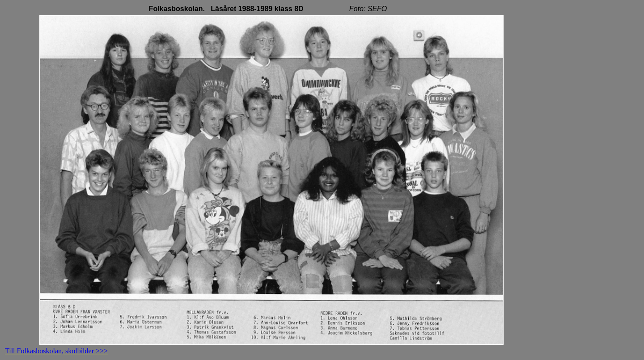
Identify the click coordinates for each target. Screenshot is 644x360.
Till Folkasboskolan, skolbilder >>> (56, 351)
